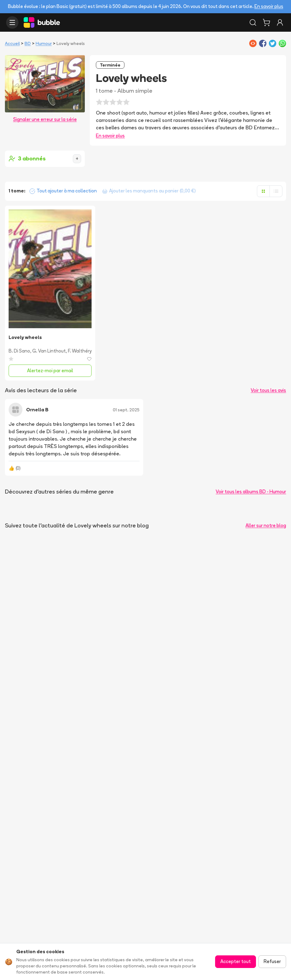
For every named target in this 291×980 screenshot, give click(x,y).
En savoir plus (269, 6)
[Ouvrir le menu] (12, 22)
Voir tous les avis (268, 390)
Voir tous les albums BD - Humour (251, 492)
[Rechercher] (253, 22)
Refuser (272, 961)
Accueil (12, 43)
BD (28, 43)
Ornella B (37, 410)
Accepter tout (236, 961)
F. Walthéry (80, 351)
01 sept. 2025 (126, 410)
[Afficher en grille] (263, 191)
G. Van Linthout (49, 351)
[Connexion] (280, 22)
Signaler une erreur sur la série (45, 119)
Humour (44, 43)
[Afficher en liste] (276, 191)
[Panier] (266, 22)
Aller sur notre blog (266, 525)
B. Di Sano (19, 351)
